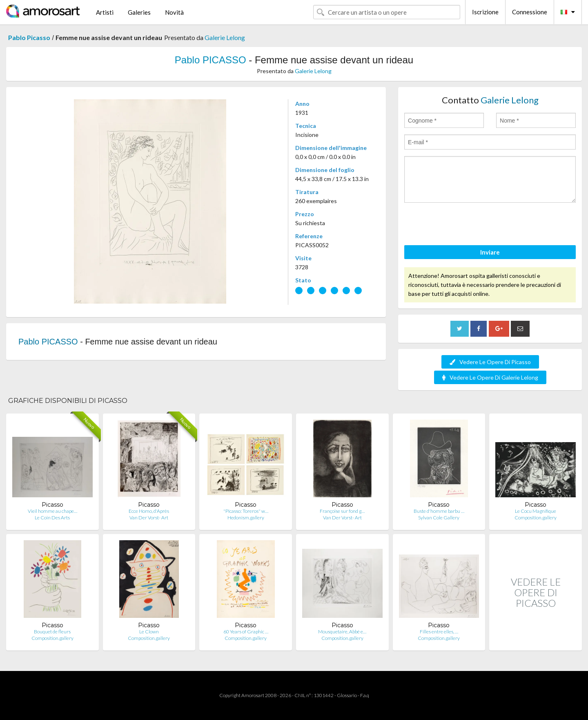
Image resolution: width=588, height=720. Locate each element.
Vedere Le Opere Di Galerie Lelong (490, 377)
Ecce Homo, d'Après (149, 511)
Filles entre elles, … (439, 632)
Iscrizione (485, 12)
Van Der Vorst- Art (149, 518)
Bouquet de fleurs (52, 632)
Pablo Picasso (29, 37)
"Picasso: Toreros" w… (246, 511)
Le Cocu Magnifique (536, 511)
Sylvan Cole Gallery (439, 518)
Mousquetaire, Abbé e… (342, 632)
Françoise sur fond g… (342, 511)
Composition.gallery (536, 518)
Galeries (139, 12)
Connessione (530, 12)
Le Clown (149, 632)
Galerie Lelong (225, 37)
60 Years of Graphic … (246, 632)
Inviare (490, 252)
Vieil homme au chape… (52, 511)
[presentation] (466, 225)
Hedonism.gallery (246, 518)
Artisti (105, 12)
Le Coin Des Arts (52, 518)
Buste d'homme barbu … (439, 511)
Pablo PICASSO (210, 60)
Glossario (347, 695)
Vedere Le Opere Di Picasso (490, 362)
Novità (174, 12)
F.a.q (365, 695)
